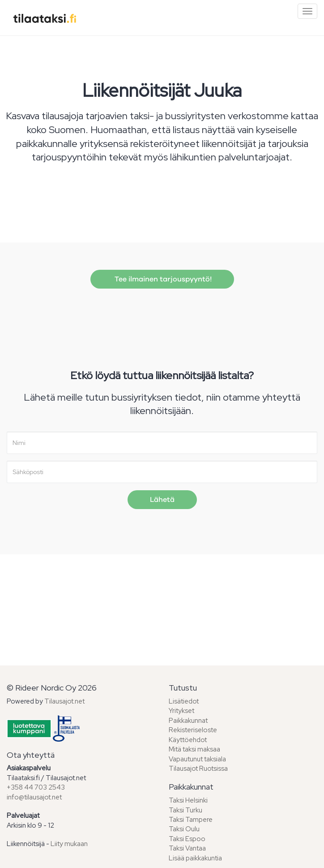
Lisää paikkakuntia (195, 858)
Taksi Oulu (184, 829)
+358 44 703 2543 (36, 787)
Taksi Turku (185, 810)
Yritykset (181, 711)
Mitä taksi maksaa (194, 749)
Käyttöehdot (188, 740)
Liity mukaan (69, 844)
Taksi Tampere (191, 820)
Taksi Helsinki (188, 800)
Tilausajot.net (64, 701)
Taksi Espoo (187, 839)
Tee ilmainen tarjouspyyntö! (162, 279)
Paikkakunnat (188, 721)
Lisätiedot (184, 701)
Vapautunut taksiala (197, 759)
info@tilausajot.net (34, 797)
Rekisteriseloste (193, 730)
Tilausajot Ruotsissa (198, 769)
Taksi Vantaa (187, 848)
